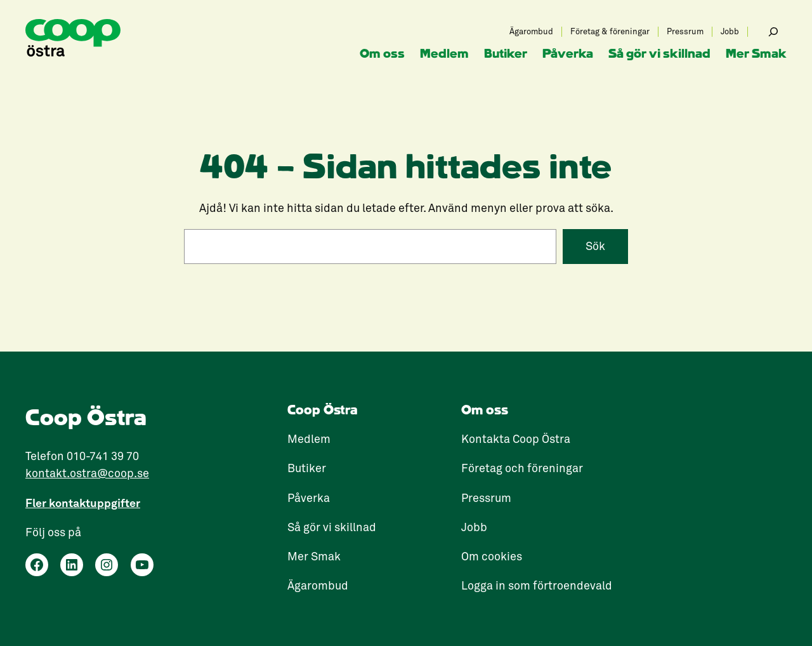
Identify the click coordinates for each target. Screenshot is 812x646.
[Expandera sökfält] (773, 32)
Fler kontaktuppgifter (83, 503)
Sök (595, 246)
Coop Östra (323, 411)
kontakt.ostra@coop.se (87, 473)
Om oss (485, 411)
